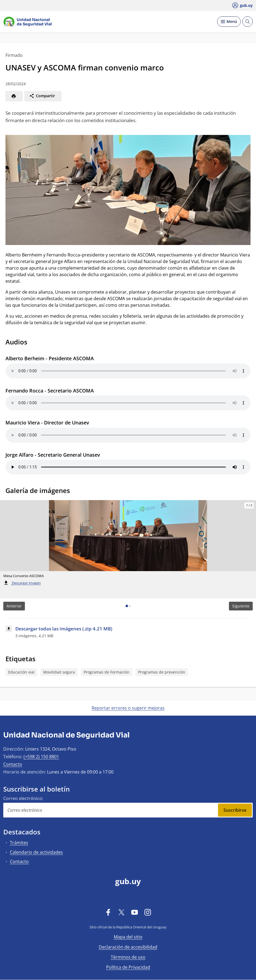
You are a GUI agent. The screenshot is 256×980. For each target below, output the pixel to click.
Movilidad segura (59, 672)
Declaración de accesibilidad (128, 947)
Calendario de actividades (36, 852)
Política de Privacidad (128, 967)
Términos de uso (128, 957)
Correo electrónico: (23, 798)
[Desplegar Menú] (229, 22)
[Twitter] (121, 912)
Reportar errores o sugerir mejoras (128, 708)
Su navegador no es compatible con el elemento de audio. (128, 371)
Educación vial (21, 672)
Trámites (19, 843)
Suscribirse (235, 810)
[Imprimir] (14, 96)
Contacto (13, 764)
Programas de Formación (107, 672)
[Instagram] (148, 912)
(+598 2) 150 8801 (41, 757)
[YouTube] (135, 912)
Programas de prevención (162, 672)
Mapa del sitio (128, 937)
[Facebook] (108, 912)
